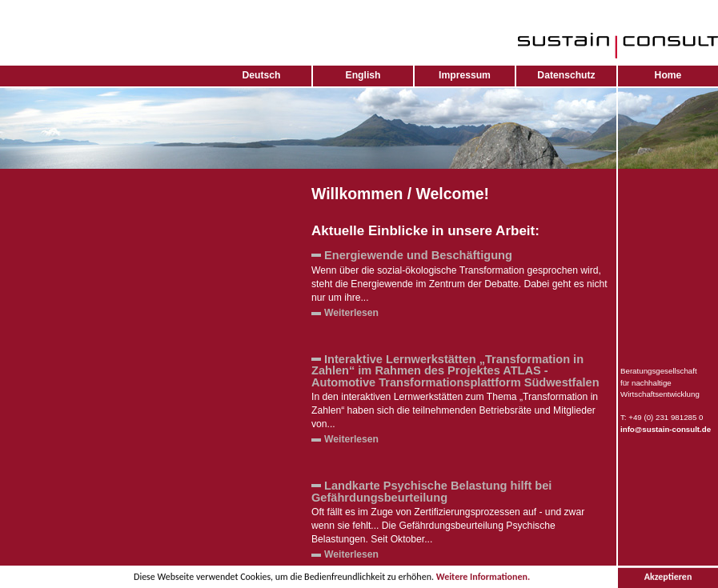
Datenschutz (566, 75)
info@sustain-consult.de (666, 429)
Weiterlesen (351, 313)
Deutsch (262, 75)
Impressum (465, 75)
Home (668, 75)
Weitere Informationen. (483, 578)
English (363, 75)
